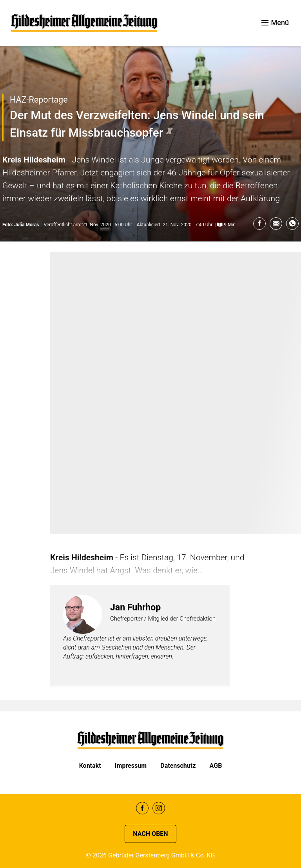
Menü (275, 23)
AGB (216, 766)
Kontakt (90, 766)
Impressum (131, 766)
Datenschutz (178, 766)
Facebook (142, 808)
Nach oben (150, 834)
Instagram (159, 808)
